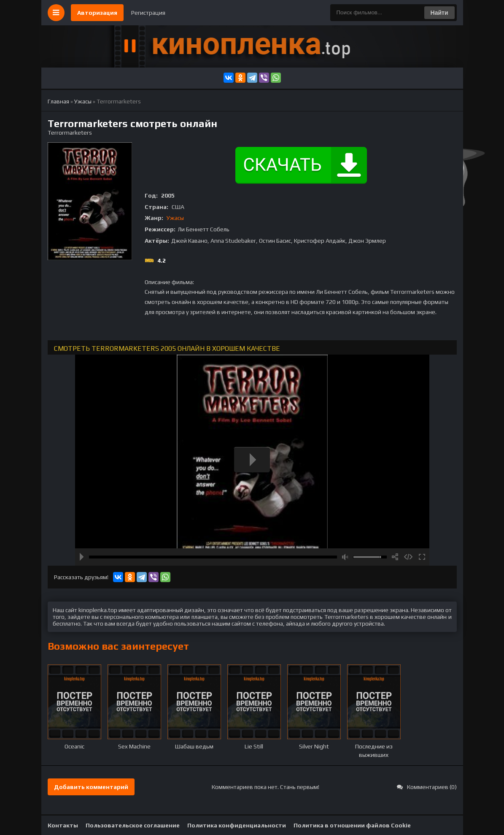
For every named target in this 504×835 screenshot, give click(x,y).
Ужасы (175, 218)
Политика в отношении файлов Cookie (352, 825)
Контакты (63, 825)
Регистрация (148, 13)
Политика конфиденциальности (237, 825)
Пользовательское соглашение (133, 825)
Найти (439, 13)
